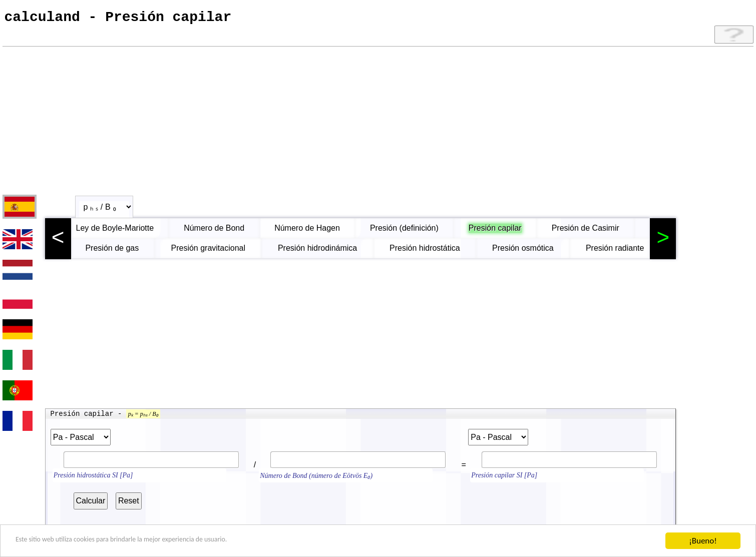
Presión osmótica (524, 251)
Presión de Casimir (596, 231)
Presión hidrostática (426, 251)
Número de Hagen (317, 231)
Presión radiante (617, 251)
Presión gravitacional (210, 251)
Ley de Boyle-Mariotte (125, 231)
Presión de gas (113, 251)
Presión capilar (505, 231)
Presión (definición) (414, 231)
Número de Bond (224, 231)
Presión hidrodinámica (319, 251)
